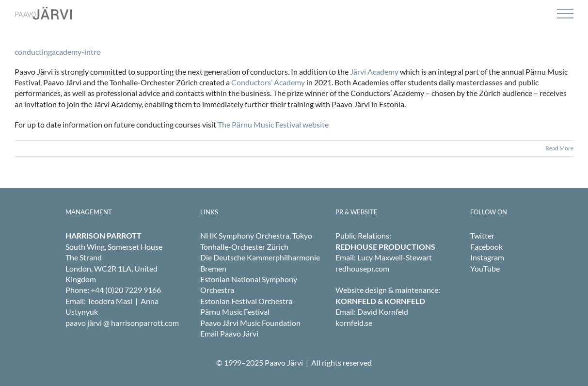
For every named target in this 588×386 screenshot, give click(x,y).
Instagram (487, 257)
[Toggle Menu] (565, 14)
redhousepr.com (362, 268)
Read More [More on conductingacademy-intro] (559, 148)
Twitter (482, 235)
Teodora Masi (110, 301)
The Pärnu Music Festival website (273, 124)
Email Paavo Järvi (229, 333)
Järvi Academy (374, 72)
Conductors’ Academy (268, 82)
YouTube (485, 268)
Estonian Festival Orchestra (246, 301)
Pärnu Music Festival (235, 312)
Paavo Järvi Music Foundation (250, 323)
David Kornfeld (383, 312)
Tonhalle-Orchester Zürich (244, 247)
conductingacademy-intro (58, 52)
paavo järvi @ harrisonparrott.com (122, 323)
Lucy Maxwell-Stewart (395, 257)
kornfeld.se (354, 323)
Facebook (486, 247)
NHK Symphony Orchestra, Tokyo (256, 235)
